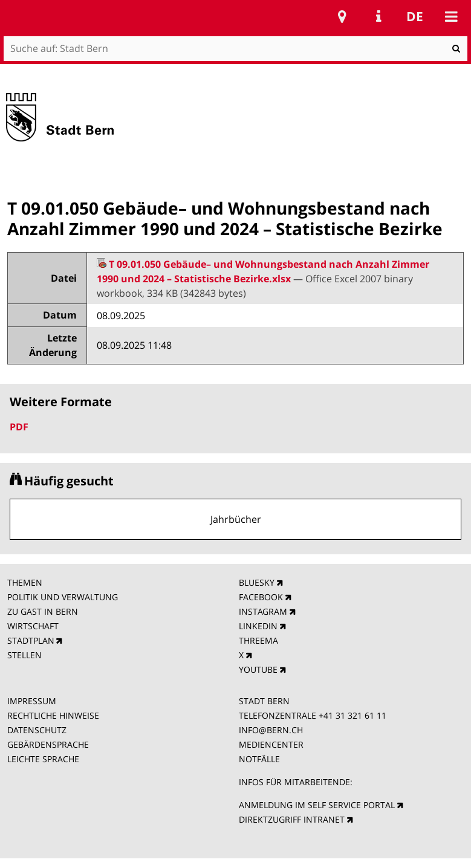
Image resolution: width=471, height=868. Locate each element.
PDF (19, 427)
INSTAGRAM (263, 611)
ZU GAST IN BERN (43, 611)
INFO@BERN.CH (271, 730)
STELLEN (24, 655)
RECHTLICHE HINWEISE (53, 715)
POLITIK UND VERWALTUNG (63, 597)
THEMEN (25, 582)
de (415, 16)
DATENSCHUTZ (37, 730)
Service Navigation (378, 16)
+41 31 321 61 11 (352, 715)
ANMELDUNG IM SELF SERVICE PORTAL (317, 805)
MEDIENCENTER (271, 744)
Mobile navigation (451, 16)
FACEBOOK (261, 597)
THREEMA (258, 640)
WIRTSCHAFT (33, 626)
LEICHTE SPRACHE (43, 759)
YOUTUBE (258, 669)
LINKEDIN (258, 626)
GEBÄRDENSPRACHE (48, 744)
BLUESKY (257, 582)
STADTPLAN (31, 640)
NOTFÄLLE (259, 759)
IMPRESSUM (32, 701)
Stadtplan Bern (342, 16)
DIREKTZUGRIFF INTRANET (292, 819)
